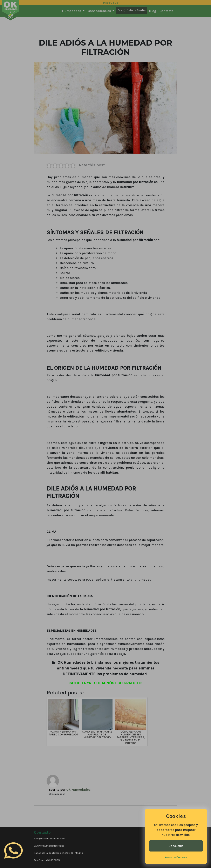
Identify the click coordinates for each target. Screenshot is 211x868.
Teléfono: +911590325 (47, 860)
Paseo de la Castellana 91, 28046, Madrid (59, 853)
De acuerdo (176, 846)
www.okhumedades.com (49, 846)
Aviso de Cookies (176, 857)
